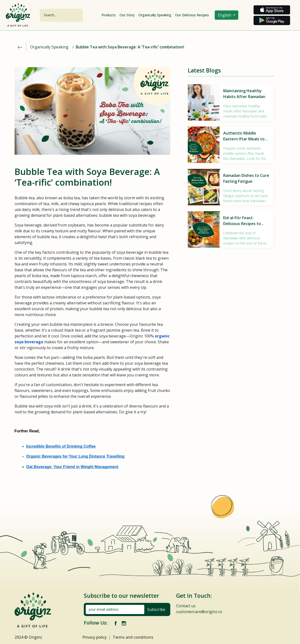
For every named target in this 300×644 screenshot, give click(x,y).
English (225, 15)
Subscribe (156, 609)
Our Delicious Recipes (192, 15)
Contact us (186, 606)
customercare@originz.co (199, 612)
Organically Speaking (155, 15)
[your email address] (115, 609)
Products (109, 15)
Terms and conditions (133, 637)
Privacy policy (94, 637)
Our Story (127, 15)
